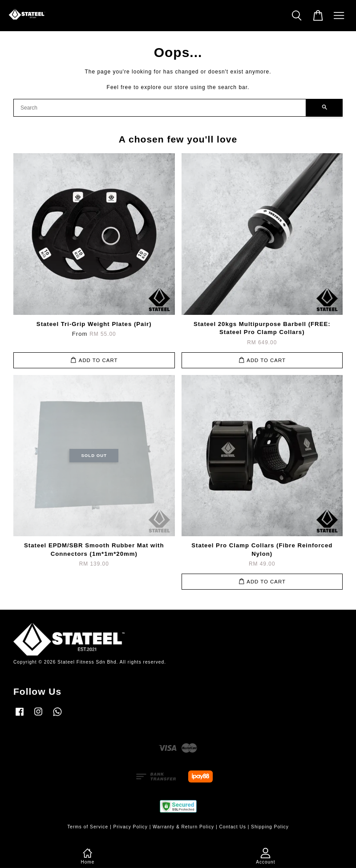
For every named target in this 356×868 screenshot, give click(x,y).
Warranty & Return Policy (183, 827)
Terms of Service (88, 827)
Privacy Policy (130, 827)
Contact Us (232, 827)
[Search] (160, 108)
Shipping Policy (270, 827)
